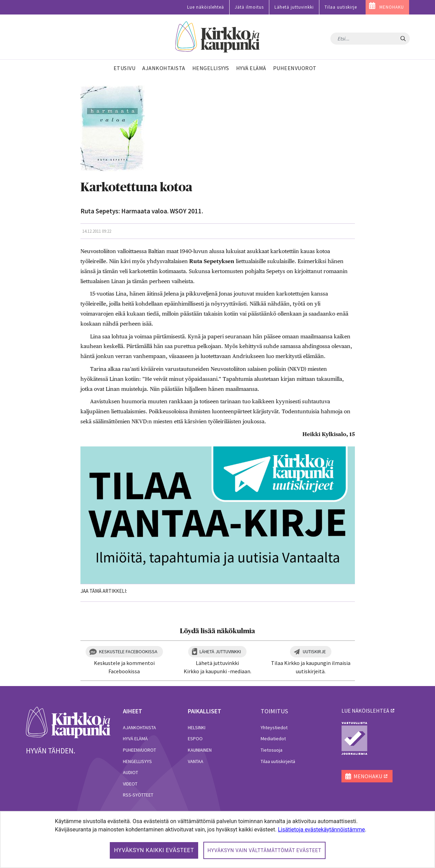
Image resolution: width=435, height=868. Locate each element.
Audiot (130, 772)
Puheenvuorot (139, 750)
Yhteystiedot (274, 727)
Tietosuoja (272, 750)
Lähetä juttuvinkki (294, 7)
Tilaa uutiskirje (341, 7)
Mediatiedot (273, 739)
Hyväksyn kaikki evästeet (154, 850)
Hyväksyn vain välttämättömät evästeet (264, 850)
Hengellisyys (137, 761)
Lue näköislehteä (206, 7)
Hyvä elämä (135, 739)
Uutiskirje (314, 652)
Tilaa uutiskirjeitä (278, 761)
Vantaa (196, 761)
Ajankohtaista (139, 727)
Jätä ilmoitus (249, 7)
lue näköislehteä (365, 711)
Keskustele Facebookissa (128, 652)
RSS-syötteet (138, 795)
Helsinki (197, 727)
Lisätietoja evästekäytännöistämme (321, 830)
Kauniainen (200, 750)
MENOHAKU (392, 7)
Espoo (195, 739)
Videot (130, 784)
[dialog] (217, 840)
